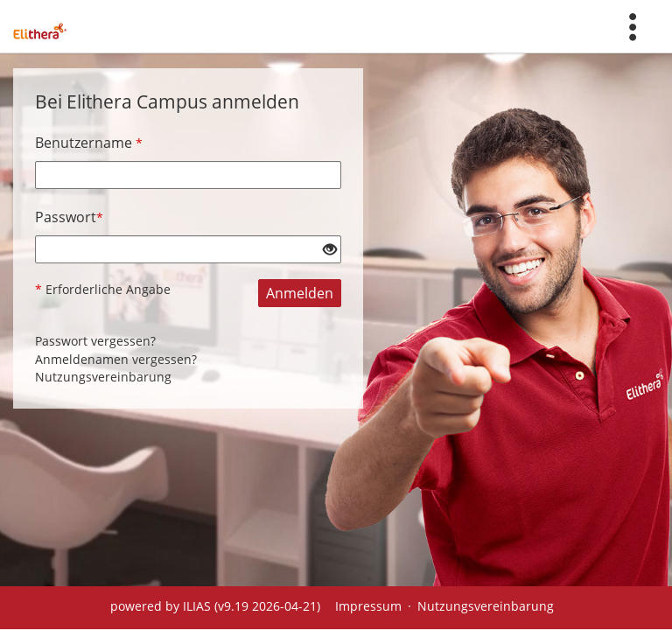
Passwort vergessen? (95, 341)
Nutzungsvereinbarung (103, 377)
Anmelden (300, 293)
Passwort (69, 217)
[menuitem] (633, 26)
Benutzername (89, 143)
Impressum (368, 606)
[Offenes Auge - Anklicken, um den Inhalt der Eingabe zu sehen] (330, 250)
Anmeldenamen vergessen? (116, 359)
